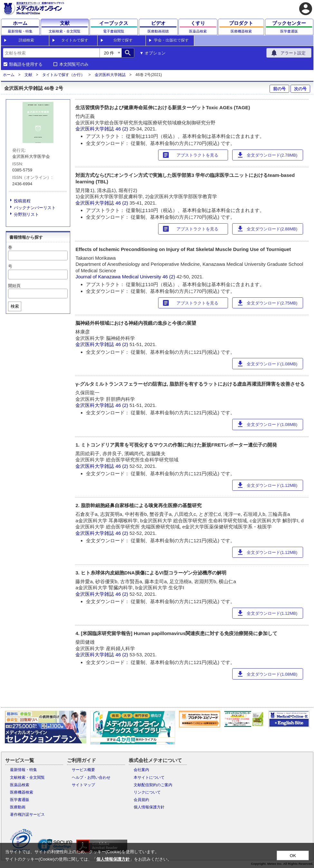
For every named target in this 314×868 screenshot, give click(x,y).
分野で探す (123, 40)
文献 (28, 75)
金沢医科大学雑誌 (110, 75)
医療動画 (18, 807)
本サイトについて (149, 777)
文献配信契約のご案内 (153, 785)
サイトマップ (83, 785)
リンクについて (147, 792)
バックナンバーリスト (35, 208)
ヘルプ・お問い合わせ (91, 777)
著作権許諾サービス (27, 815)
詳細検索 (26, 40)
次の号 (300, 89)
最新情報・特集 (24, 770)
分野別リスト (26, 214)
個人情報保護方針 (149, 807)
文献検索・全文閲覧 (27, 777)
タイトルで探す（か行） (63, 75)
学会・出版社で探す (171, 40)
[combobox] (51, 53)
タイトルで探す (75, 40)
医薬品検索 (20, 785)
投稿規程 (22, 201)
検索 (15, 306)
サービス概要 (83, 770)
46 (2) (123, 129)
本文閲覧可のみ (74, 64)
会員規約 (141, 800)
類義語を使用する (26, 64)
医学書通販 (20, 800)
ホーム (9, 75)
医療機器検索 (22, 792)
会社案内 (141, 770)
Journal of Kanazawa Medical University (118, 277)
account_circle (306, 9)
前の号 (279, 89)
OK (293, 856)
